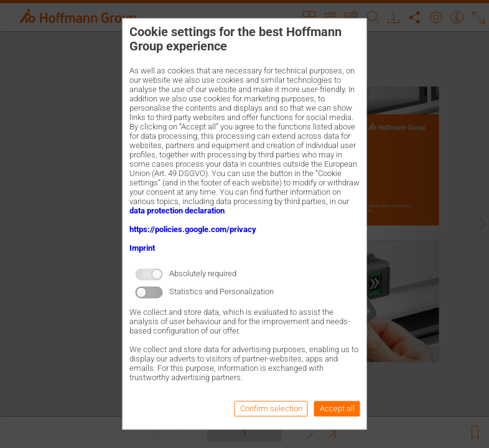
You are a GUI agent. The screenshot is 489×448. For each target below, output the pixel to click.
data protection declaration (177, 211)
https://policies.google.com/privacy (193, 229)
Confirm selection (271, 409)
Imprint (142, 248)
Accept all (337, 409)
